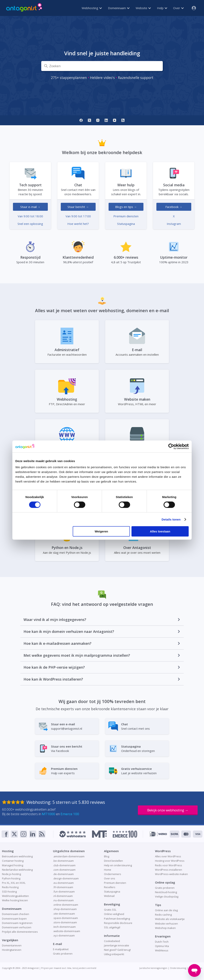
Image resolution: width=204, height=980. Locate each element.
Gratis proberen (63, 954)
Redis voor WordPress (169, 865)
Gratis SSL (110, 910)
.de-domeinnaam (63, 874)
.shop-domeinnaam (65, 909)
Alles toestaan (160, 531)
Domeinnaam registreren (17, 923)
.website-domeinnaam (67, 931)
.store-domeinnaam (65, 922)
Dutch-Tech (162, 942)
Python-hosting (11, 878)
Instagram (174, 224)
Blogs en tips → (126, 207)
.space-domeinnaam (65, 918)
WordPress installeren (169, 870)
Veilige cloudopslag (167, 896)
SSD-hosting (9, 892)
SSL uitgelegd (112, 927)
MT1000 (49, 814)
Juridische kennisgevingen (153, 968)
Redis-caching (163, 915)
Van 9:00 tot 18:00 (30, 216)
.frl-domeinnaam (63, 887)
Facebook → (174, 207)
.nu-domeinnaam (63, 900)
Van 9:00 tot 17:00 (78, 216)
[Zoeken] (102, 66)
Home (108, 870)
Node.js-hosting (11, 874)
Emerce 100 (70, 814)
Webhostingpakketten (15, 896)
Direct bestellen (113, 861)
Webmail (109, 896)
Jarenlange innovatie (117, 945)
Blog (107, 856)
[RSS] (123, 120)
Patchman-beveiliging (117, 919)
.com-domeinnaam (64, 870)
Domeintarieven (12, 945)
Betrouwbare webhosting (17, 856)
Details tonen (171, 519)
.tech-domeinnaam (64, 927)
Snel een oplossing (30, 224)
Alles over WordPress (168, 856)
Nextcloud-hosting (166, 892)
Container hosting (13, 861)
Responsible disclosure (118, 923)
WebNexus (162, 950)
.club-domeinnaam (64, 865)
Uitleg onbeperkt (114, 954)
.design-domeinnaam (66, 878)
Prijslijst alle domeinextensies (20, 932)
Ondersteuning (178, 968)
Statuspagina (126, 224)
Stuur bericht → (78, 207)
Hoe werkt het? (78, 224)
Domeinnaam (119, 8)
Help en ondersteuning (118, 865)
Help (162, 8)
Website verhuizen (166, 924)
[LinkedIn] (106, 120)
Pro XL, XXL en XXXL (14, 883)
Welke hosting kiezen (15, 900)
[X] (89, 120)
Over (178, 8)
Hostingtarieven (12, 950)
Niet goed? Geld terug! (117, 950)
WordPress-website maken (171, 874)
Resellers (110, 887)
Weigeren (101, 531)
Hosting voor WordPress (170, 861)
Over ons (110, 878)
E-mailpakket (61, 949)
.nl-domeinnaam (63, 896)
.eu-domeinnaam (63, 883)
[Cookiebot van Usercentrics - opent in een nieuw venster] (171, 446)
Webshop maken (165, 928)
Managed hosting (13, 865)
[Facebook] (81, 120)
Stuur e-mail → (30, 207)
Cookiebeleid (112, 941)
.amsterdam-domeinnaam (69, 856)
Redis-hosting (10, 887)
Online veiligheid (114, 914)
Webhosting (92, 8)
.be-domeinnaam (63, 861)
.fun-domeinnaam (64, 892)
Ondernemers (113, 874)
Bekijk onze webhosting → (168, 810)
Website (143, 8)
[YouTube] (115, 120)
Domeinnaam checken (16, 914)
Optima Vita (162, 946)
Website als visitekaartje (170, 919)
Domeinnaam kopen (14, 919)
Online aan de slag (166, 910)
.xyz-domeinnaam (64, 935)
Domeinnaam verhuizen (17, 927)
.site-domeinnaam (64, 914)
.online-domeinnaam (66, 905)
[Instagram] (98, 120)
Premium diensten (126, 216)
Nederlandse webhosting (17, 870)
